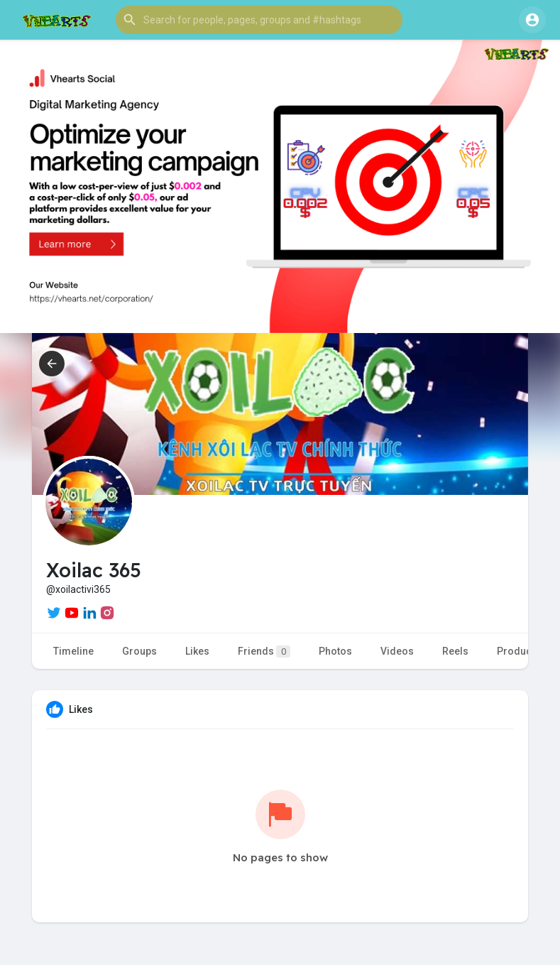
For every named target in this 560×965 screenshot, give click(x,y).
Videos (397, 651)
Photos (335, 651)
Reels (455, 651)
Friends (264, 651)
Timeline (73, 651)
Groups (139, 651)
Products (518, 651)
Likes (197, 651)
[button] (259, 20)
